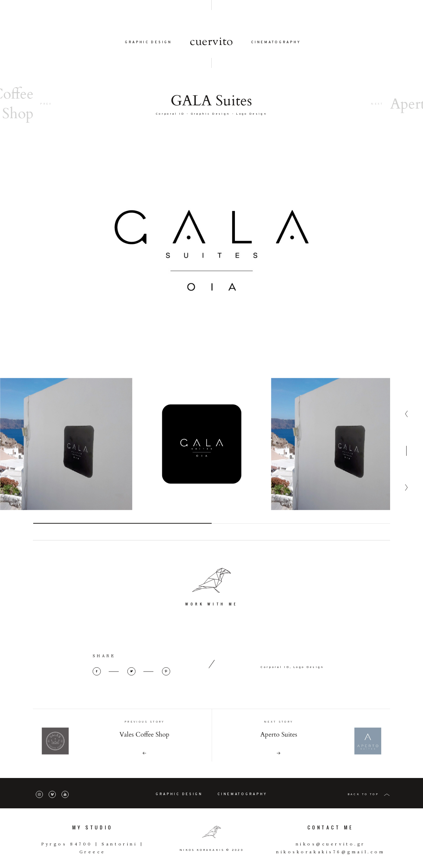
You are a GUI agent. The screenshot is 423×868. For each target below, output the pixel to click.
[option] (66, 466)
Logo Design (252, 114)
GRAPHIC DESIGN (148, 42)
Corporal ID (170, 114)
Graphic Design (211, 114)
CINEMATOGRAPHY (276, 42)
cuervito (211, 42)
